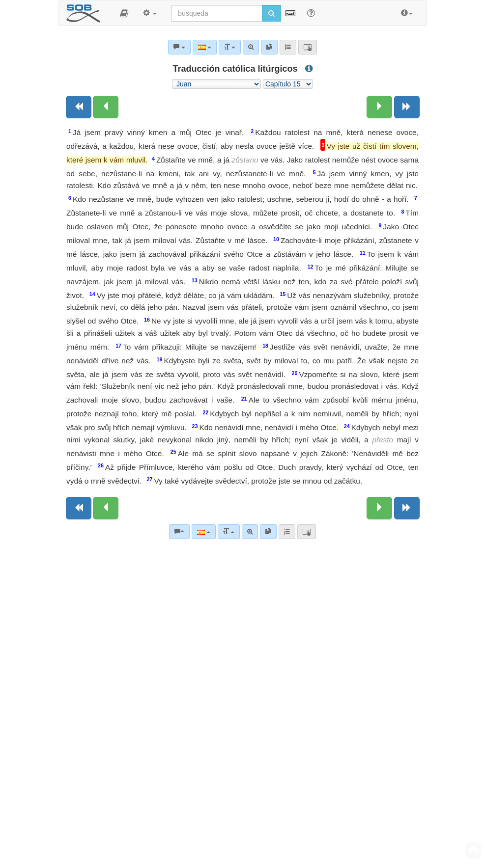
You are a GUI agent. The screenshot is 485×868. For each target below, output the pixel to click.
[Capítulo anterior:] (106, 107)
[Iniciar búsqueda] (271, 13)
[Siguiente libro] (407, 107)
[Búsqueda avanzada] (250, 532)
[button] (124, 13)
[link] (268, 532)
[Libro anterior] (79, 107)
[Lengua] (204, 532)
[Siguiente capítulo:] (379, 107)
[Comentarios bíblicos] (179, 532)
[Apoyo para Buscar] (311, 13)
